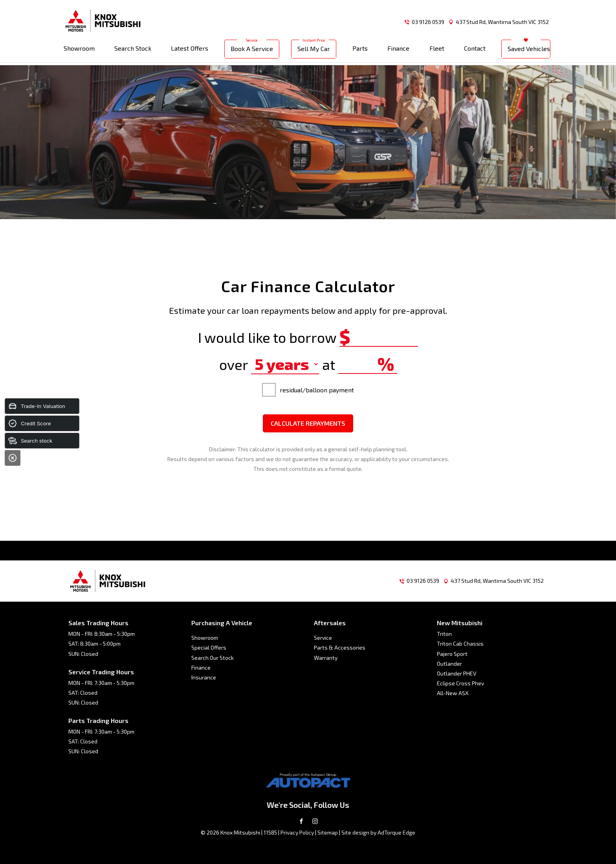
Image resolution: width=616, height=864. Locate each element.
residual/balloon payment (308, 390)
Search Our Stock (213, 658)
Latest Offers (190, 50)
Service (323, 638)
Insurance (204, 677)
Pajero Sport (452, 654)
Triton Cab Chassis (460, 643)
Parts (360, 50)
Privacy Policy (297, 832)
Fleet (437, 50)
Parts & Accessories (340, 647)
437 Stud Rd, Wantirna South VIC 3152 (502, 22)
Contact (475, 50)
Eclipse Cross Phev (460, 683)
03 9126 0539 (428, 22)
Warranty (326, 658)
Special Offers (209, 647)
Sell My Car (314, 51)
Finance (398, 50)
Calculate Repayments (308, 423)
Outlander (449, 664)
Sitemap (328, 832)
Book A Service (252, 51)
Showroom (79, 50)
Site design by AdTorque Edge (378, 832)
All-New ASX (453, 693)
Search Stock (133, 50)
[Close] (13, 458)
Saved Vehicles (529, 51)
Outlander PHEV (457, 673)
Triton (444, 634)
